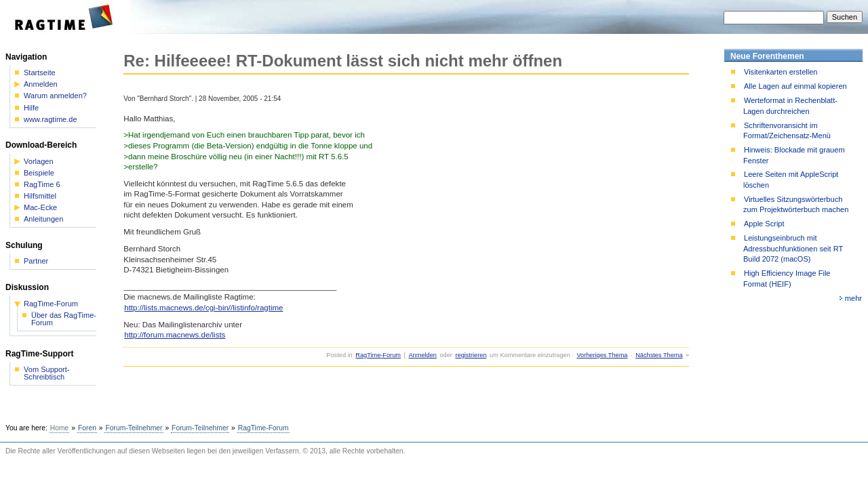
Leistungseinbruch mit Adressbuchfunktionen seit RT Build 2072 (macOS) (793, 248)
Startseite (40, 73)
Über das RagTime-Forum (64, 319)
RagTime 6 (42, 185)
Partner (36, 261)
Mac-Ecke (40, 208)
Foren (87, 428)
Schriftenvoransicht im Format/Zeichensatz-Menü (787, 130)
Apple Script (764, 224)
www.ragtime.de (51, 120)
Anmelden (422, 355)
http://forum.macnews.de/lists (175, 335)
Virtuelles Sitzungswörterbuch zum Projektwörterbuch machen (796, 204)
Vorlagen (39, 162)
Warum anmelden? (55, 96)
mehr (853, 298)
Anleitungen (43, 219)
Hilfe (31, 108)
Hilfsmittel (40, 196)
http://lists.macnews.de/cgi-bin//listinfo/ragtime (203, 308)
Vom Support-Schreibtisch (47, 373)
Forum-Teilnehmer (134, 428)
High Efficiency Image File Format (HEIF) (787, 278)
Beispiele (39, 173)
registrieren (471, 355)
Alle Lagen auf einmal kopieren (795, 86)
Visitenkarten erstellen (781, 72)
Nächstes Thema (659, 355)
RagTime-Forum (378, 355)
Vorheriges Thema (602, 355)
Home (60, 428)
